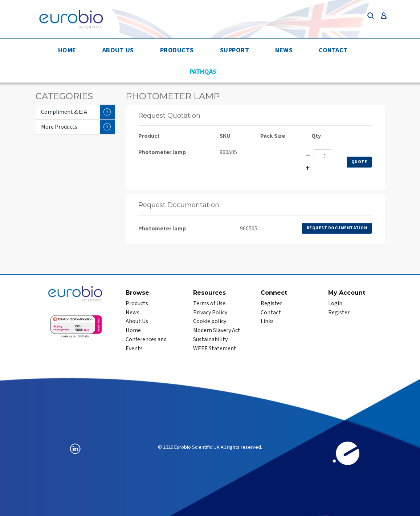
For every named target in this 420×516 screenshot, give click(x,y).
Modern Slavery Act (217, 330)
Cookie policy (210, 321)
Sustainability (210, 339)
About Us (118, 50)
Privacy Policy (210, 313)
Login (335, 303)
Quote (359, 162)
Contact (333, 50)
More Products (78, 127)
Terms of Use (209, 303)
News (284, 50)
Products (177, 50)
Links (267, 321)
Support (235, 50)
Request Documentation (337, 228)
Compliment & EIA (78, 112)
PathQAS (203, 72)
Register (271, 303)
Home (67, 50)
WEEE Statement (215, 348)
